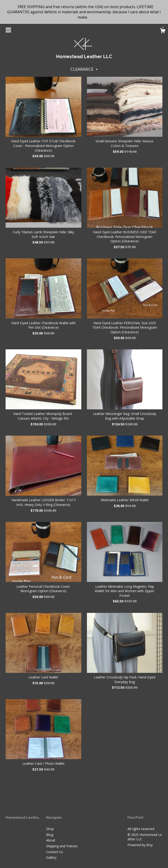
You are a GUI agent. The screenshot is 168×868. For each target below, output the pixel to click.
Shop (50, 829)
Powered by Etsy (140, 845)
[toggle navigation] (8, 30)
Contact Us (55, 852)
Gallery (51, 857)
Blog (50, 835)
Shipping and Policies (62, 846)
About (51, 840)
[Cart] (163, 31)
